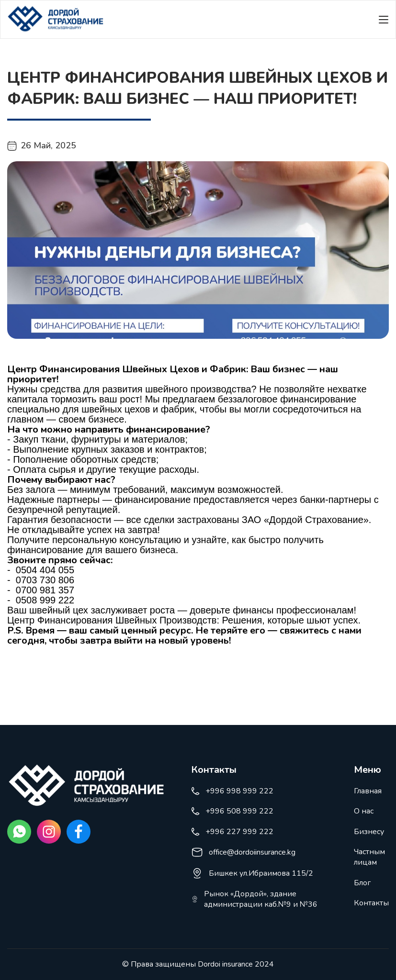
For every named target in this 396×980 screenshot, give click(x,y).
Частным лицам (369, 857)
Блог (362, 883)
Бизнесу (369, 832)
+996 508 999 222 (232, 811)
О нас (364, 811)
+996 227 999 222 (232, 832)
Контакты (371, 903)
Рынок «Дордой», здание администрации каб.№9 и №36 (254, 899)
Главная (368, 791)
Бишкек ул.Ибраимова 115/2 (252, 873)
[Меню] (384, 20)
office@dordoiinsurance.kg (243, 852)
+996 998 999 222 (232, 791)
